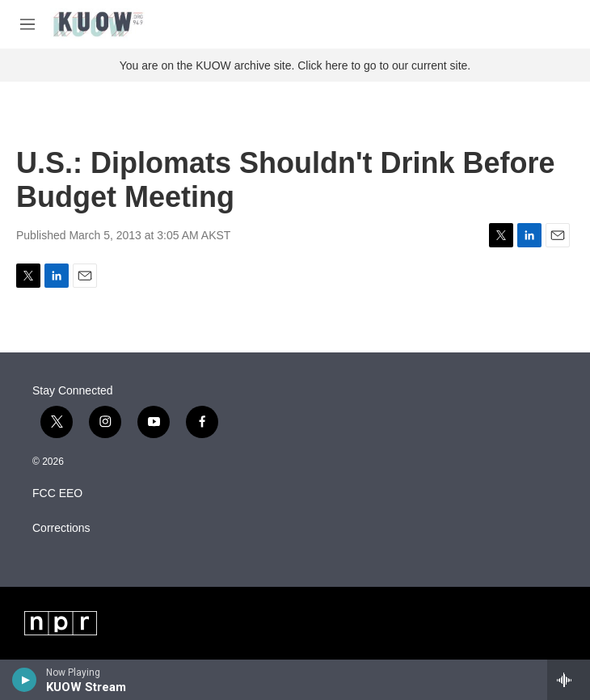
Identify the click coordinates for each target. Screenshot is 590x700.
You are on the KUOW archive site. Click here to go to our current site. (295, 65)
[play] (25, 680)
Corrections (61, 528)
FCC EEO (57, 493)
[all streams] (569, 680)
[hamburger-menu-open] (27, 24)
